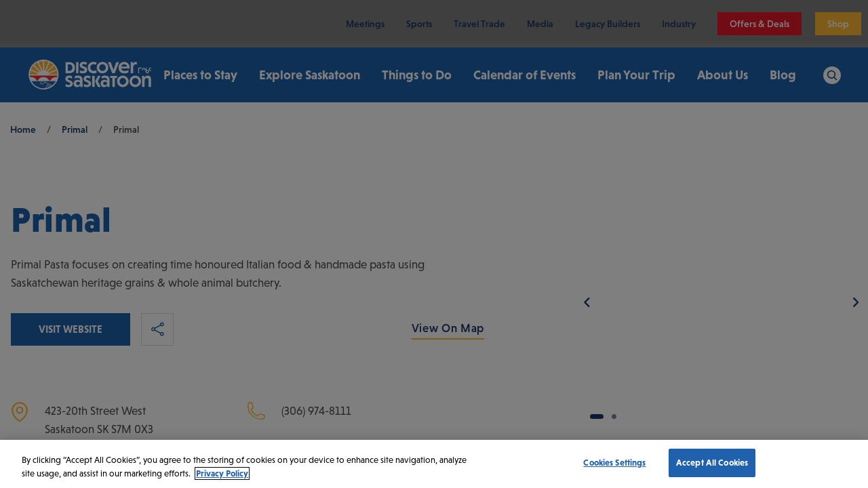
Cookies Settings (614, 463)
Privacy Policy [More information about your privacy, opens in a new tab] (222, 473)
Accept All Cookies (712, 463)
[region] (434, 464)
